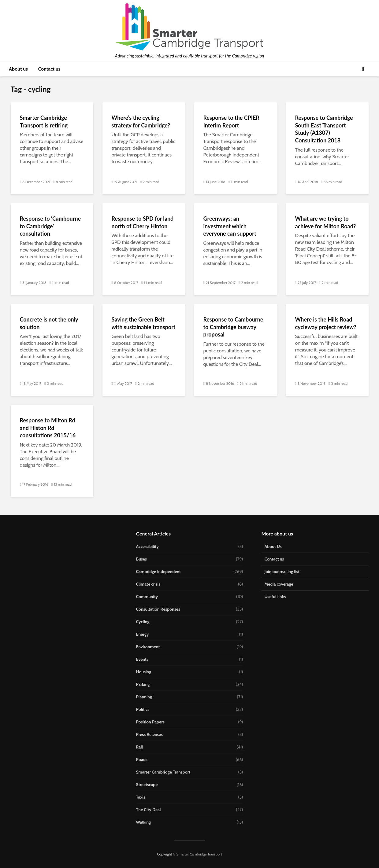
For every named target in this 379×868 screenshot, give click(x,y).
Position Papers (150, 722)
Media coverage (279, 584)
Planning (144, 697)
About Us (273, 546)
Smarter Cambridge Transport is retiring (44, 121)
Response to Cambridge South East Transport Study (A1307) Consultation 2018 (324, 129)
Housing (144, 672)
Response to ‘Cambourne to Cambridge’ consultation (50, 226)
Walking (144, 822)
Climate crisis (148, 584)
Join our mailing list (282, 572)
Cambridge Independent (158, 572)
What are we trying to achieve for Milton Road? (326, 222)
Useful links (275, 597)
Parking (143, 684)
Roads (142, 759)
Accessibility (147, 546)
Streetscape (147, 785)
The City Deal (149, 810)
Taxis (141, 797)
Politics (143, 709)
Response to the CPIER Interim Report (232, 121)
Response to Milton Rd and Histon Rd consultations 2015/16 (48, 428)
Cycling (143, 622)
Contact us (49, 69)
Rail (140, 747)
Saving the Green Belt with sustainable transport (144, 323)
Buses (141, 559)
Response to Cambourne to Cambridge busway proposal (233, 327)
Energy (143, 634)
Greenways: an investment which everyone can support (230, 226)
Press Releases (150, 734)
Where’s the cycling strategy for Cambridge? (141, 121)
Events (142, 659)
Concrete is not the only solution (49, 323)
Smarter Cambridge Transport (163, 772)
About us (18, 69)
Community (147, 597)
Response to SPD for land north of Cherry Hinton (143, 222)
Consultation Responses (158, 609)
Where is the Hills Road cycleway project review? (326, 323)
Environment (148, 647)
